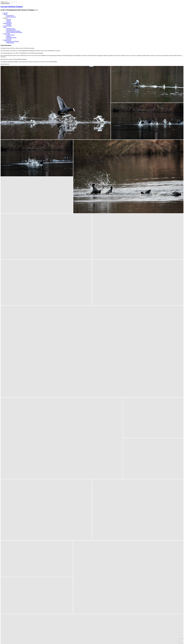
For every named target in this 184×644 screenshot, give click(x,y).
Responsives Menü (5, 3)
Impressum (9, 39)
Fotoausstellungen (8, 26)
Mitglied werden (7, 40)
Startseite (6, 13)
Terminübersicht (10, 16)
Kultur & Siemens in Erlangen (13, 31)
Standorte (8, 36)
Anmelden (9, 25)
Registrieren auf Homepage (13, 41)
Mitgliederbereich (8, 23)
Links (5, 27)
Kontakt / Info (7, 34)
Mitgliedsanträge (10, 43)
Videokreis (9, 22)
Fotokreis (8, 21)
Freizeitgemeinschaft (11, 30)
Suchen (2, 2)
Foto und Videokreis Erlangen (12, 7)
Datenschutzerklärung (11, 38)
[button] (56, 103)
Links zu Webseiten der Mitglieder (14, 32)
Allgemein (9, 19)
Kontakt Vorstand (10, 35)
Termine (5, 14)
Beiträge (5, 18)
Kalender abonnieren (11, 17)
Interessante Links (10, 28)
